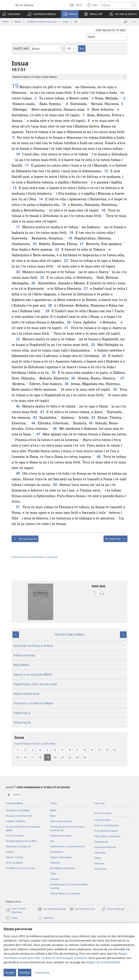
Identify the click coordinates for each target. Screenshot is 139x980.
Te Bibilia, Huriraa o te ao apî (42, 22)
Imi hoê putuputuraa (52, 909)
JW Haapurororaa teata (63, 868)
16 (104, 210)
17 (18, 227)
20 (35, 244)
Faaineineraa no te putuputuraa (67, 846)
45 (91, 423)
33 (93, 345)
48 (99, 456)
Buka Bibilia (21, 665)
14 (41, 199)
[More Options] (134, 22)
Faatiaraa (99, 863)
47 (39, 434)
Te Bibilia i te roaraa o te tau (21, 868)
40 (18, 406)
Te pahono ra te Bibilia (18, 810)
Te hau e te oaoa (15, 835)
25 (42, 277)
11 (27, 165)
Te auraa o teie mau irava (19, 816)
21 (82, 244)
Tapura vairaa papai (61, 857)
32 (18, 339)
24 (18, 272)
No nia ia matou (103, 813)
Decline (25, 973)
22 (57, 249)
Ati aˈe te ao (100, 869)
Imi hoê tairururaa (82, 909)
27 (86, 288)
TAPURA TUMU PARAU (70, 635)
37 (122, 378)
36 (73, 378)
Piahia (5, 22)
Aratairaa (55, 863)
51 (18, 507)
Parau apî (99, 803)
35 (54, 372)
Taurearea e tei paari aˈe (18, 846)
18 (72, 232)
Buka (53, 816)
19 (15, 86)
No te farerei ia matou (106, 831)
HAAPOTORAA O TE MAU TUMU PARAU (36, 744)
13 (15, 188)
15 (64, 205)
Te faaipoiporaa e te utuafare (21, 841)
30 (69, 322)
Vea (52, 841)
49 (18, 473)
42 (35, 417)
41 (42, 412)
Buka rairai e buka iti (61, 821)
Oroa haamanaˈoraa (105, 847)
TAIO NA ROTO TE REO (111, 30)
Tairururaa (100, 852)
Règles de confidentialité (103, 962)
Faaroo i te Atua (14, 857)
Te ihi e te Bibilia (14, 863)
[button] (41, 14)
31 (67, 328)
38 (67, 384)
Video (53, 874)
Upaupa (54, 879)
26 (34, 283)
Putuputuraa (101, 842)
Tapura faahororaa (26, 694)
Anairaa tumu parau (61, 835)
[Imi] (116, 5)
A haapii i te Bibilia (15, 821)
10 (18, 154)
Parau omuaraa (24, 655)
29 (48, 311)
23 (66, 261)
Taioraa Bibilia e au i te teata (65, 893)
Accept (10, 973)
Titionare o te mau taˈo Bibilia (33, 703)
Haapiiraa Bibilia (14, 803)
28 (50, 305)
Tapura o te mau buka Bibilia (33, 674)
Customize (42, 973)
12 (106, 171)
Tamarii (10, 852)
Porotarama (57, 852)
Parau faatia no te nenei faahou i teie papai (34, 557)
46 (55, 428)
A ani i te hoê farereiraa (107, 825)
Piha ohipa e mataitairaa (107, 836)
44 (34, 423)
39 (115, 389)
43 (93, 417)
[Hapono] (126, 22)
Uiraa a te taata (103, 820)
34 (104, 356)
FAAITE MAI (21, 49)
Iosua (66, 22)
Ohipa (98, 858)
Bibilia (18, 22)
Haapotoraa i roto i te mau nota (35, 684)
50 (55, 485)
